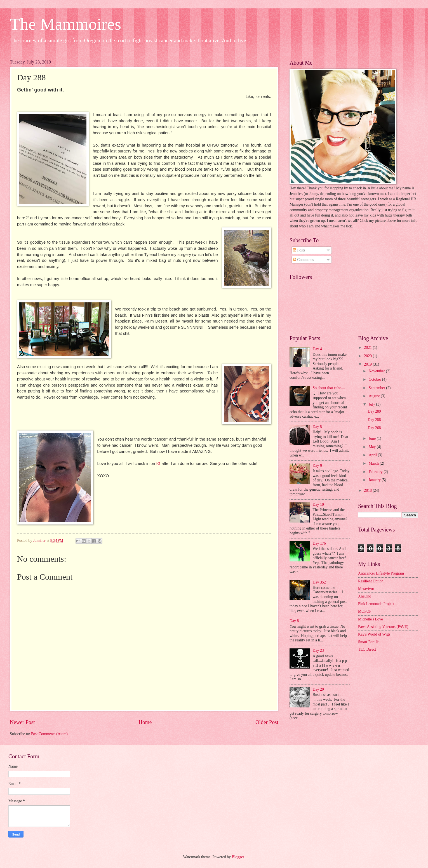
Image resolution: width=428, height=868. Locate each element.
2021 (368, 348)
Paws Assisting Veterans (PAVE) (383, 627)
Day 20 (318, 689)
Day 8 (294, 621)
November (377, 371)
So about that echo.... (329, 388)
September (377, 388)
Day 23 (318, 651)
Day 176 (319, 543)
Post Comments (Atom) (49, 734)
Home (145, 722)
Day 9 (317, 466)
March (374, 463)
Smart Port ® (368, 642)
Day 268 (374, 428)
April (373, 455)
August (375, 396)
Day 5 (317, 427)
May (373, 447)
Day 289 (374, 411)
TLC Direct (367, 649)
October (375, 379)
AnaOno (365, 596)
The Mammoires (65, 24)
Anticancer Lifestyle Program (381, 573)
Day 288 (374, 420)
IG (158, 464)
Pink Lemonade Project (376, 604)
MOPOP (365, 611)
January (375, 480)
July (372, 404)
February (376, 472)
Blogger (238, 857)
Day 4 (317, 349)
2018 (368, 491)
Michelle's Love (371, 619)
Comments (303, 260)
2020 (368, 356)
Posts (299, 250)
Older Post (267, 722)
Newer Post (22, 722)
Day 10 (318, 504)
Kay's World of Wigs (374, 634)
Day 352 (319, 582)
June (373, 438)
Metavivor (366, 589)
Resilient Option (371, 581)
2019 (368, 364)
